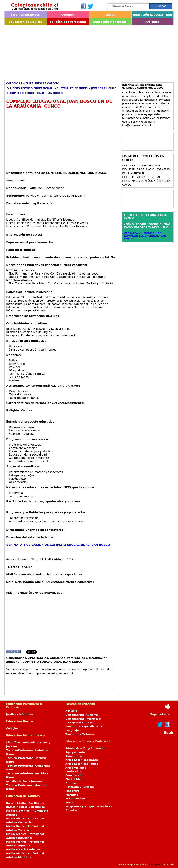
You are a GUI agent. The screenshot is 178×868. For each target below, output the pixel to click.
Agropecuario (75, 752)
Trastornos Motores (80, 734)
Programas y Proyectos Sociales (89, 806)
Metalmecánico (76, 799)
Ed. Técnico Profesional (68, 22)
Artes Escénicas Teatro (82, 764)
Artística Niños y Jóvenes (24, 781)
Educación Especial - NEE (152, 15)
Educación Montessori (110, 22)
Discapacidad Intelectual (83, 719)
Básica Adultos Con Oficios (25, 807)
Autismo (71, 711)
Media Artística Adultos (23, 849)
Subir (169, 733)
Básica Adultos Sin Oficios (25, 803)
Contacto (168, 864)
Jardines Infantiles (26, 15)
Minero (70, 803)
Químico (71, 810)
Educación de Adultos (26, 22)
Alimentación (75, 756)
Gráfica (71, 783)
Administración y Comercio (85, 748)
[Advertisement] (89, 51)
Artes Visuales (76, 768)
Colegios (68, 15)
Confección (73, 772)
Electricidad (74, 779)
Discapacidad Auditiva (82, 715)
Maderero (72, 791)
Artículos (152, 22)
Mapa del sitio (160, 714)
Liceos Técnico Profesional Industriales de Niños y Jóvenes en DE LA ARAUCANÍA (146, 169)
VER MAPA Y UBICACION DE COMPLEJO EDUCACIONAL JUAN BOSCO (58, 545)
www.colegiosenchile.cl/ (133, 864)
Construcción (75, 775)
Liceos (110, 15)
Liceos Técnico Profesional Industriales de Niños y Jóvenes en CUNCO (146, 181)
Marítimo (72, 795)
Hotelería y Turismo (80, 787)
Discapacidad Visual (80, 723)
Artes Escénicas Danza (82, 760)
